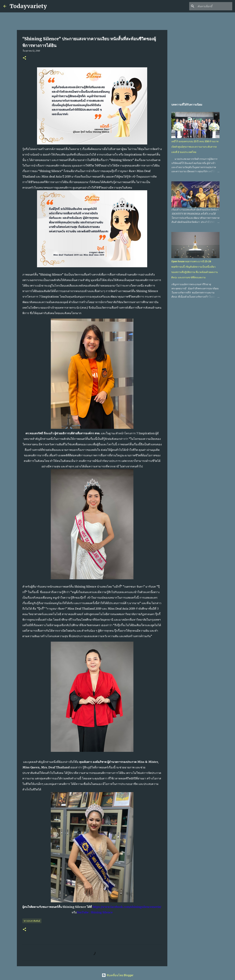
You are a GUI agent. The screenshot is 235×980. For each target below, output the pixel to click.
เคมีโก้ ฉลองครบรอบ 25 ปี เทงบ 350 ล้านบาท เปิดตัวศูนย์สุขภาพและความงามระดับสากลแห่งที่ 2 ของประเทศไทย (195, 147)
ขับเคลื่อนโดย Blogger (118, 975)
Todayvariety (28, 6)
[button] (24, 58)
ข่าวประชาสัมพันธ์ (32, 921)
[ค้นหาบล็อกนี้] (214, 6)
